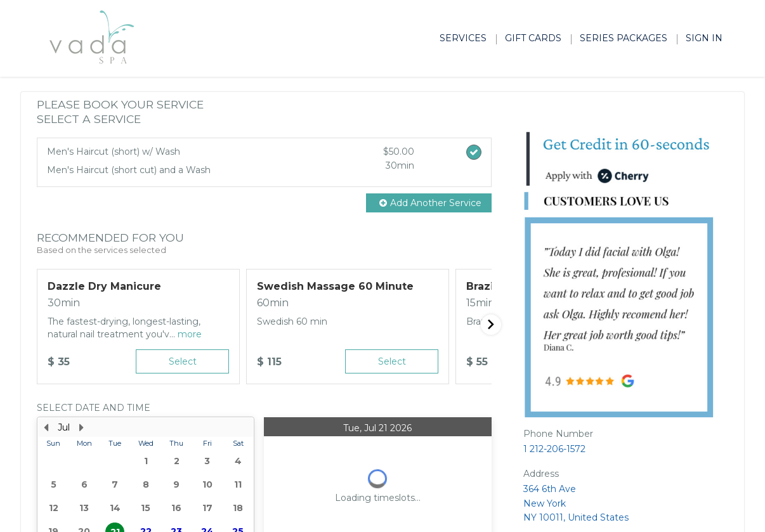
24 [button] (207, 360)
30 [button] (177, 383)
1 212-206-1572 (554, 449)
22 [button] (146, 360)
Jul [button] (64, 256)
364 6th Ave (576, 503)
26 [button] (54, 383)
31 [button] (207, 383)
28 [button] (115, 383)
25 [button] (238, 360)
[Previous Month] (46, 256)
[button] (429, 203)
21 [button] (115, 360)
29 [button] (146, 383)
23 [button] (176, 360)
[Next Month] (81, 256)
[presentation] (146, 323)
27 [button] (84, 383)
